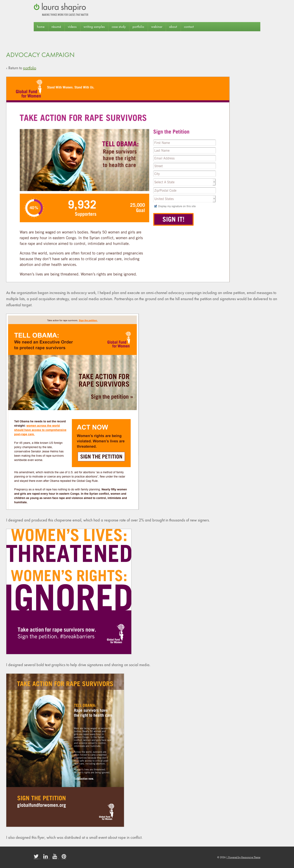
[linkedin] (46, 858)
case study (119, 27)
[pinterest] (64, 858)
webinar (157, 27)
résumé (56, 27)
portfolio (138, 27)
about (173, 27)
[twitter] (37, 858)
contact (189, 27)
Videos (72, 27)
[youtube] (56, 858)
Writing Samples (94, 27)
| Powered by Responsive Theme (243, 857)
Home (41, 27)
